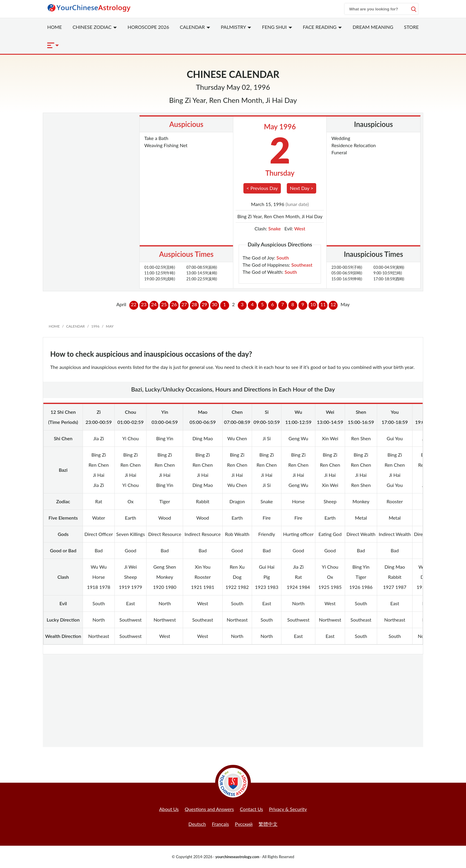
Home (55, 27)
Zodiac (95, 27)
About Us (169, 809)
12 (333, 304)
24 (154, 304)
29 (204, 304)
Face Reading (322, 27)
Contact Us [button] (251, 809)
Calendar (195, 27)
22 (134, 304)
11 (323, 304)
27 (184, 304)
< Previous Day (262, 188)
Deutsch (197, 824)
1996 (95, 326)
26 (174, 304)
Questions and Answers (209, 809)
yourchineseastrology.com (237, 857)
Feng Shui (277, 27)
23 (144, 304)
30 (214, 304)
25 (164, 304)
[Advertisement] (92, 145)
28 (194, 304)
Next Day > (302, 188)
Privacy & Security (288, 809)
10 (313, 304)
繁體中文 (268, 824)
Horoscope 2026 (148, 27)
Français (220, 824)
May (110, 326)
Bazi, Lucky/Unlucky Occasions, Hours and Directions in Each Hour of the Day (233, 389)
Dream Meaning (373, 27)
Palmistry (236, 27)
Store (411, 27)
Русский (244, 824)
